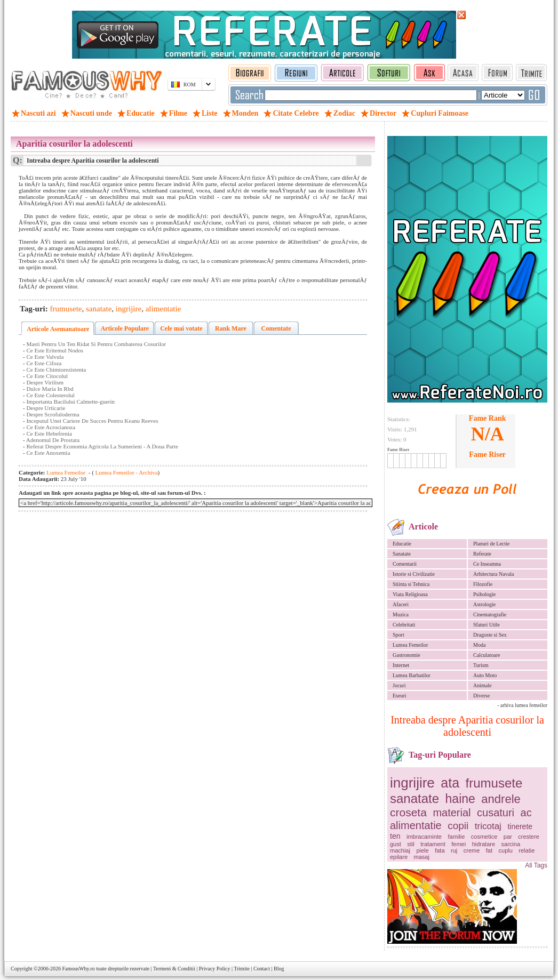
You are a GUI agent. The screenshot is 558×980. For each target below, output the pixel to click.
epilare (399, 857)
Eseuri (400, 696)
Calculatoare (487, 655)
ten (395, 836)
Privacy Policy (215, 969)
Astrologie (484, 604)
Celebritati (404, 625)
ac (526, 813)
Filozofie (483, 584)
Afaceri (401, 604)
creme (472, 850)
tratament (433, 844)
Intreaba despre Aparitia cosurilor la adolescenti (467, 726)
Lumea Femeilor (410, 645)
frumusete (494, 783)
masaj (422, 857)
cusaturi (496, 813)
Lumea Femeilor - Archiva (126, 472)
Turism (481, 665)
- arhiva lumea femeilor (522, 705)
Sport (398, 635)
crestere (529, 837)
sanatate (414, 798)
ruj (454, 850)
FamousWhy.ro (78, 969)
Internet (401, 665)
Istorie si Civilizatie (414, 574)
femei (459, 844)
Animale (482, 685)
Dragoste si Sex (490, 635)
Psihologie (484, 594)
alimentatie (416, 825)
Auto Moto (485, 675)
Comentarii (405, 564)
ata (450, 783)
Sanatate (402, 554)
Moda (479, 645)
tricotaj (488, 826)
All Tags (536, 865)
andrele (501, 799)
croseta (408, 812)
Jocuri (399, 685)
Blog (279, 969)
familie (457, 837)
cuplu (506, 850)
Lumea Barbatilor (412, 675)
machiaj (400, 850)
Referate (482, 554)
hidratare (484, 844)
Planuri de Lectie (491, 544)
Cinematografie (490, 614)
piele (422, 850)
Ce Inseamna (487, 564)
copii (458, 826)
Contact (262, 969)
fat (489, 850)
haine (460, 799)
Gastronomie (406, 655)
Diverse (481, 696)
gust (396, 844)
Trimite (242, 969)
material (452, 813)
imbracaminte (424, 837)
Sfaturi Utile (487, 625)
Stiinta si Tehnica (411, 584)
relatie (527, 850)
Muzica (401, 614)
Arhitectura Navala (493, 574)
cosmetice (484, 837)
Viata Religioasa (410, 594)
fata (440, 850)
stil (410, 844)
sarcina (511, 844)
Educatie (402, 544)
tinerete (520, 826)
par (508, 837)
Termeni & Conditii (174, 969)
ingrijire (412, 783)
